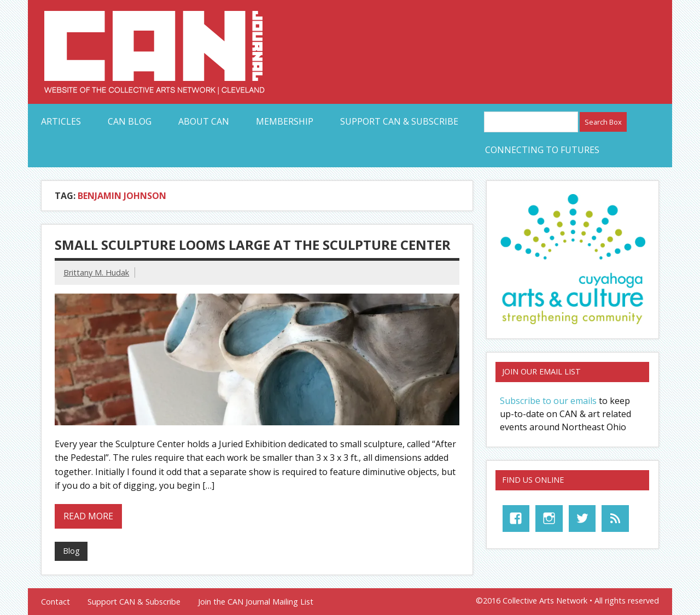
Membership (285, 121)
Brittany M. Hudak (96, 273)
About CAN (204, 121)
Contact (56, 602)
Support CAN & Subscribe (399, 121)
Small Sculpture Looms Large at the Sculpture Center (253, 245)
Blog (71, 551)
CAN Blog (130, 121)
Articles (61, 121)
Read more (88, 516)
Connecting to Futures (542, 150)
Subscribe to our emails (548, 401)
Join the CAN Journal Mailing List (256, 602)
